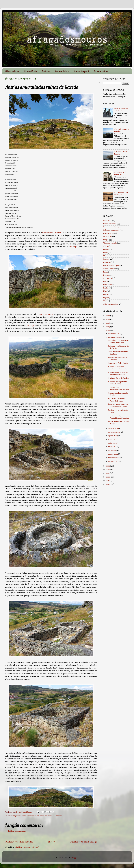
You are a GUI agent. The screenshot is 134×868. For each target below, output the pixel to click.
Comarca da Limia (45, 314)
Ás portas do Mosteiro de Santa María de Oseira (118, 406)
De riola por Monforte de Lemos (118, 411)
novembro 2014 (115, 337)
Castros (106, 259)
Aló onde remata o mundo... (122, 130)
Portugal (74, 247)
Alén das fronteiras (111, 304)
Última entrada (12, 71)
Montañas (107, 237)
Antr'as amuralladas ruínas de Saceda (118, 423)
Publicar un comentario (17, 831)
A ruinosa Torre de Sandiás (118, 378)
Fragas (106, 240)
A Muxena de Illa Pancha (121, 153)
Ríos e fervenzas (110, 224)
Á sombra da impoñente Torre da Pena (117, 383)
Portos (106, 294)
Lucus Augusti (82, 71)
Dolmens (107, 262)
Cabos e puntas (109, 269)
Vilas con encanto (110, 243)
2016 (108, 323)
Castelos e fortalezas (111, 227)
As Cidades (107, 278)
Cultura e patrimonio (111, 230)
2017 (108, 319)
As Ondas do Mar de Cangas (121, 194)
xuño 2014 (113, 443)
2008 (108, 484)
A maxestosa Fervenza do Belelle (118, 394)
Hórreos (107, 275)
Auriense (46, 71)
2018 (108, 316)
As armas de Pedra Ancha (118, 363)
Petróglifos (108, 285)
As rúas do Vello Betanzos (121, 173)
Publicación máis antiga (83, 842)
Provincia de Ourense (52, 233)
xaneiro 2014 (114, 461)
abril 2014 (112, 450)
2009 (108, 481)
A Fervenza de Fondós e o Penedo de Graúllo (118, 374)
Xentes (106, 288)
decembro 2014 (115, 334)
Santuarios (107, 221)
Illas (105, 291)
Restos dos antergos (111, 266)
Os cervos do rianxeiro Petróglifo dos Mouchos (118, 417)
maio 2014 (112, 447)
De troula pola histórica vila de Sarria (118, 347)
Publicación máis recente (19, 842)
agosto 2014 (113, 436)
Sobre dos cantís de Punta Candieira (118, 353)
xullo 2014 (113, 439)
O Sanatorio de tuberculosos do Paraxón (119, 388)
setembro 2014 (114, 432)
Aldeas (106, 246)
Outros (106, 301)
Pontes (106, 249)
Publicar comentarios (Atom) (28, 847)
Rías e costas (108, 233)
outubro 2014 (114, 428)
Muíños (106, 256)
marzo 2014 (113, 454)
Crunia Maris (31, 71)
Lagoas (106, 298)
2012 (108, 470)
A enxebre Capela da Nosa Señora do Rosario (118, 341)
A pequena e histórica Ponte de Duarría (116, 400)
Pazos (106, 282)
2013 (108, 466)
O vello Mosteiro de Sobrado (121, 110)
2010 (108, 477)
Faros (105, 253)
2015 (108, 327)
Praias (106, 272)
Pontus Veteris (62, 71)
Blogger (74, 858)
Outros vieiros (101, 71)
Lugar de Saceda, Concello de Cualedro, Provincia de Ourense (38, 816)
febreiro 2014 (114, 458)
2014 (108, 330)
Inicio (52, 842)
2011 (108, 473)
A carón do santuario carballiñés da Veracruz (118, 368)
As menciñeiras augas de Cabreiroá (117, 359)
